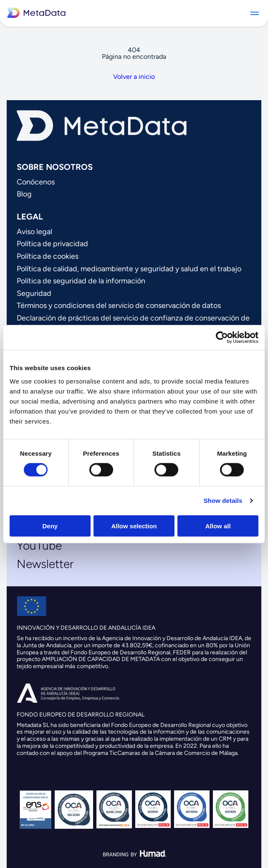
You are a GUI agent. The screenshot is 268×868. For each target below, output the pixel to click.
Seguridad (34, 293)
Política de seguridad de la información (81, 281)
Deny (50, 526)
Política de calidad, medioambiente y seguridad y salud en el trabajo (129, 269)
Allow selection (134, 526)
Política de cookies (48, 256)
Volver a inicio (134, 77)
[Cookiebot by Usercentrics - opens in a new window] (222, 338)
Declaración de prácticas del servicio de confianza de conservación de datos (133, 323)
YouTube (39, 545)
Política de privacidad (52, 244)
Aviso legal (34, 232)
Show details (223, 501)
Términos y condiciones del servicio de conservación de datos (119, 305)
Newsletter (45, 564)
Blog (24, 194)
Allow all (218, 526)
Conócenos (36, 182)
